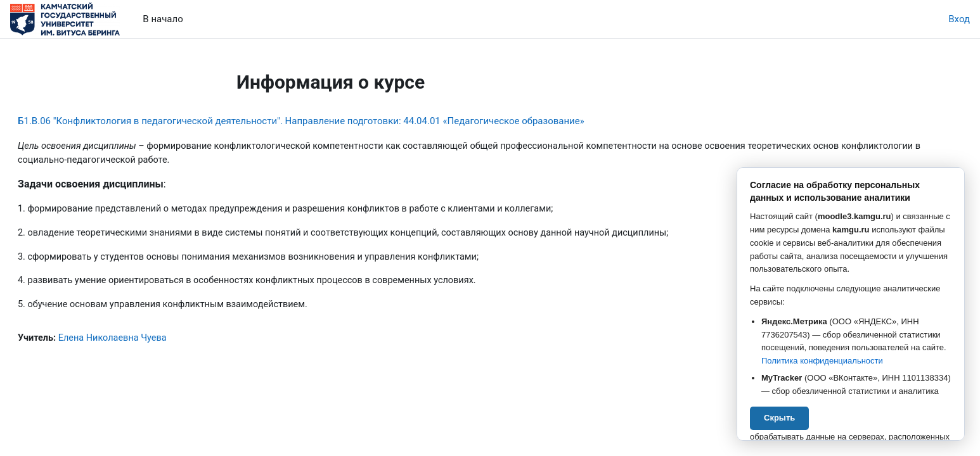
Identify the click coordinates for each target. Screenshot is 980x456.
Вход (959, 19)
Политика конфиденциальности (822, 361)
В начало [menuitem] (163, 19)
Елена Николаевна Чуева (146, 342)
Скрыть (779, 418)
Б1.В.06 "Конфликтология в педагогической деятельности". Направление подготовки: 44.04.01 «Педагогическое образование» (332, 121)
